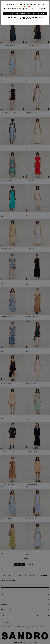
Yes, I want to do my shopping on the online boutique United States (25, 13)
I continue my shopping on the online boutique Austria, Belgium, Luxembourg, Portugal (25, 18)
